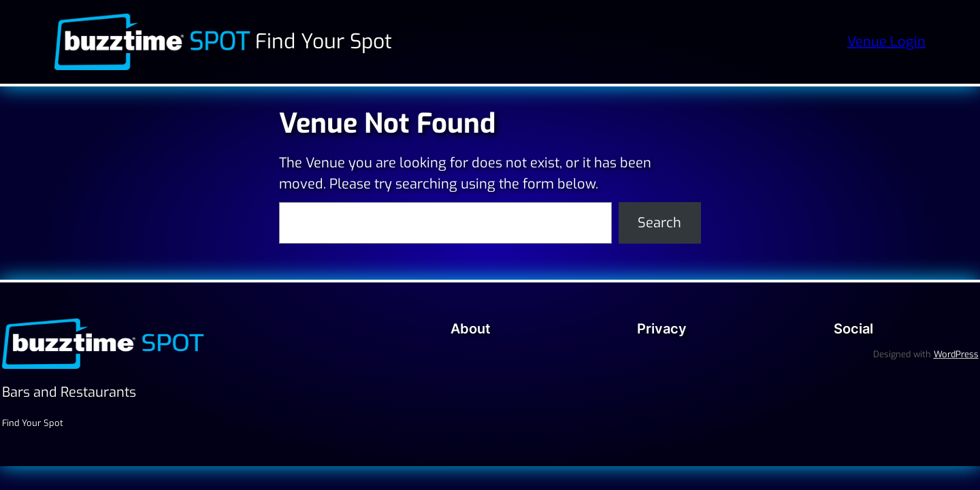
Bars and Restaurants (69, 392)
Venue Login (886, 42)
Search (659, 223)
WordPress (956, 354)
